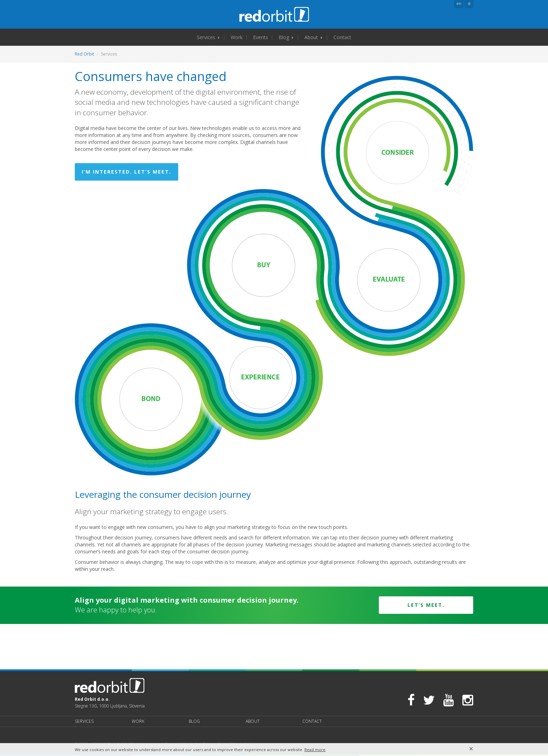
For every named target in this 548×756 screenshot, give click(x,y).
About (313, 37)
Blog (286, 37)
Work (237, 37)
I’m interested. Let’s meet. (127, 172)
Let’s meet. (426, 605)
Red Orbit (84, 54)
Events (261, 37)
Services (208, 37)
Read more (315, 750)
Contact (342, 37)
